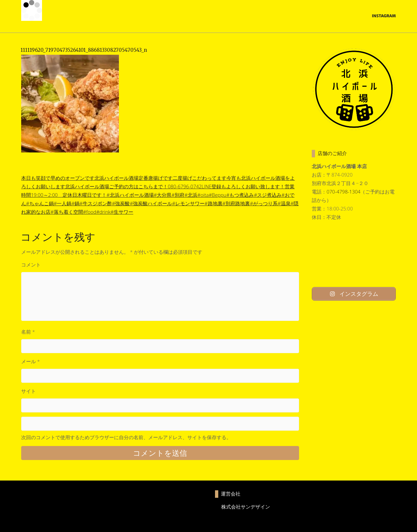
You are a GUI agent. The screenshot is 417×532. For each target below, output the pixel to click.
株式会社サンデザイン (246, 507)
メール (30, 361)
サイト (29, 391)
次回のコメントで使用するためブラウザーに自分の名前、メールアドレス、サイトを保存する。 (126, 437)
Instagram (384, 16)
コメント (31, 265)
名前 (28, 332)
